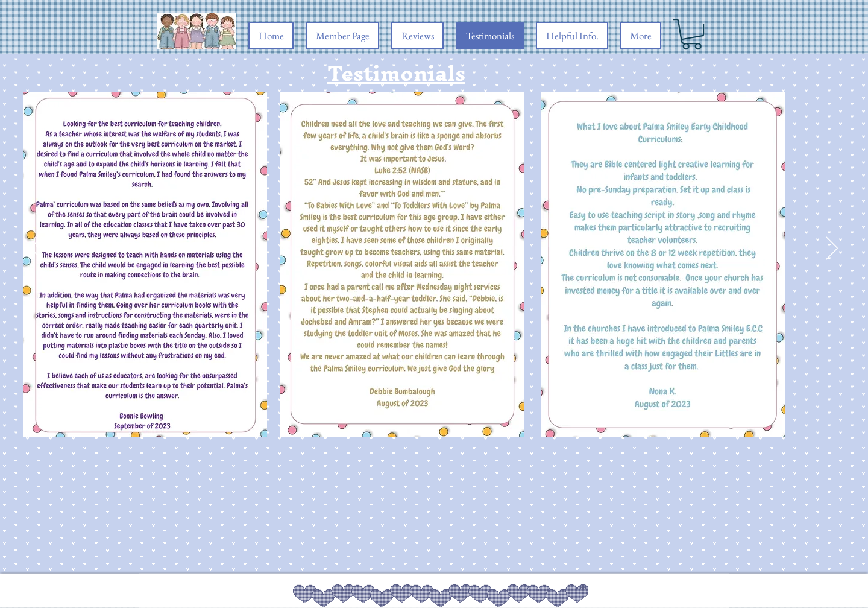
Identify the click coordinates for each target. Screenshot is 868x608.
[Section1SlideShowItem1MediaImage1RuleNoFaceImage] (434, 413)
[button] (692, 34)
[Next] (832, 249)
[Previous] (36, 249)
